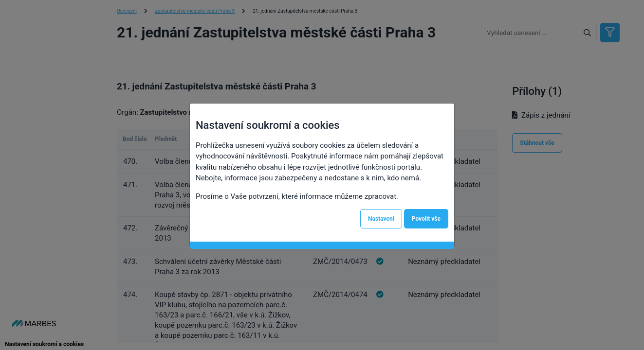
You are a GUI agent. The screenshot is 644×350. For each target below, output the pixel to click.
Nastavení (381, 219)
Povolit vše (426, 219)
